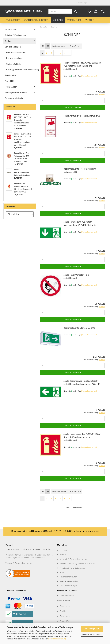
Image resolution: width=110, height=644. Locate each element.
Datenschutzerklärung (57, 639)
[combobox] (59, 46)
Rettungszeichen (14, 58)
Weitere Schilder (14, 64)
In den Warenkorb (72, 107)
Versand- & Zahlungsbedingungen (74, 559)
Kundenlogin (82, 3)
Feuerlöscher (13, 20)
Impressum (64, 550)
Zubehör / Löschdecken (37, 20)
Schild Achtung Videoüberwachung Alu (82, 116)
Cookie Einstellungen (69, 586)
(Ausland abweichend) (89, 76)
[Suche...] (76, 11)
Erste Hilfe (10, 81)
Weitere (90, 20)
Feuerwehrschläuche (14, 98)
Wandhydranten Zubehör (16, 93)
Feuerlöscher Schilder (16, 52)
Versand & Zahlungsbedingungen (19, 563)
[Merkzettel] (89, 11)
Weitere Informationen (92, 634)
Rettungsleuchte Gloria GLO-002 (79, 328)
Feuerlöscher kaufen (68, 577)
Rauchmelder (74, 20)
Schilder (58, 20)
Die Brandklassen (67, 596)
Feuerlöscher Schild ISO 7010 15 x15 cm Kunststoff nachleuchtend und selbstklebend (82, 66)
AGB (62, 572)
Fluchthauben (11, 87)
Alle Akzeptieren (92, 629)
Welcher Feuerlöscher (69, 581)
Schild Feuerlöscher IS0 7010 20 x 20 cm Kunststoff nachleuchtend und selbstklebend (82, 437)
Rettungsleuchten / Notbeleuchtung (21, 70)
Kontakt (63, 554)
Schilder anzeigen (13, 47)
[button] (96, 11)
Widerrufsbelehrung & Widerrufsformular (78, 563)
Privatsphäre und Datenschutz (73, 568)
